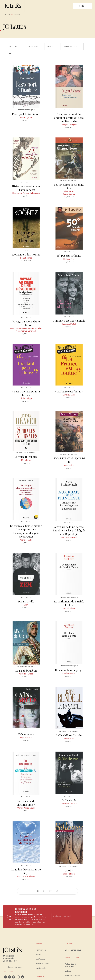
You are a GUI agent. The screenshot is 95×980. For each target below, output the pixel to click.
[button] (15, 46)
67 (44, 891)
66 (38, 891)
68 (51, 891)
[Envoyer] (85, 917)
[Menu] (82, 6)
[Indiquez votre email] (67, 917)
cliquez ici (30, 925)
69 (57, 891)
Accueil (8, 14)
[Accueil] (14, 6)
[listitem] (5, 977)
